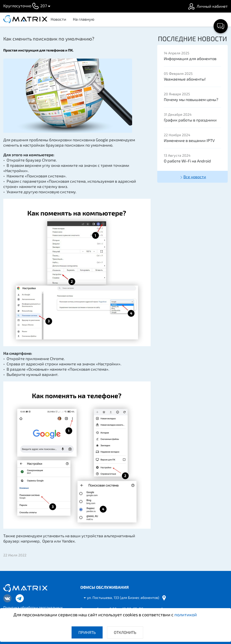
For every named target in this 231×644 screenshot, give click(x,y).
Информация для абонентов (190, 59)
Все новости (193, 177)
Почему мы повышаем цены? (191, 99)
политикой (186, 615)
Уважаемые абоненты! (185, 79)
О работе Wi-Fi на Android (187, 161)
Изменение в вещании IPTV (189, 140)
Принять (87, 632)
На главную (84, 19)
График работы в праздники (190, 120)
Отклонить (125, 632)
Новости (58, 19)
